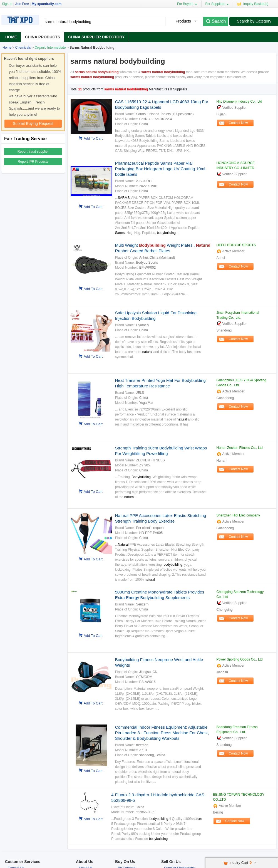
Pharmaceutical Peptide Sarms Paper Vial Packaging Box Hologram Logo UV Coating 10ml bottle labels (160, 169)
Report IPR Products (33, 162)
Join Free (22, 4)
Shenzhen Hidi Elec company (238, 515)
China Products (43, 37)
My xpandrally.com (47, 4)
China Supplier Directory (96, 37)
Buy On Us (125, 862)
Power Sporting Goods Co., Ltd (240, 659)
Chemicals (23, 48)
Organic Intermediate (50, 48)
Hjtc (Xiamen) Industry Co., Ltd (239, 102)
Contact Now (238, 123)
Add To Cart (93, 138)
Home (11, 37)
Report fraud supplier (33, 152)
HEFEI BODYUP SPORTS (236, 245)
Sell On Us (171, 862)
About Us (85, 862)
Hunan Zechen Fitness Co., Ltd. (240, 448)
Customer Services (23, 862)
